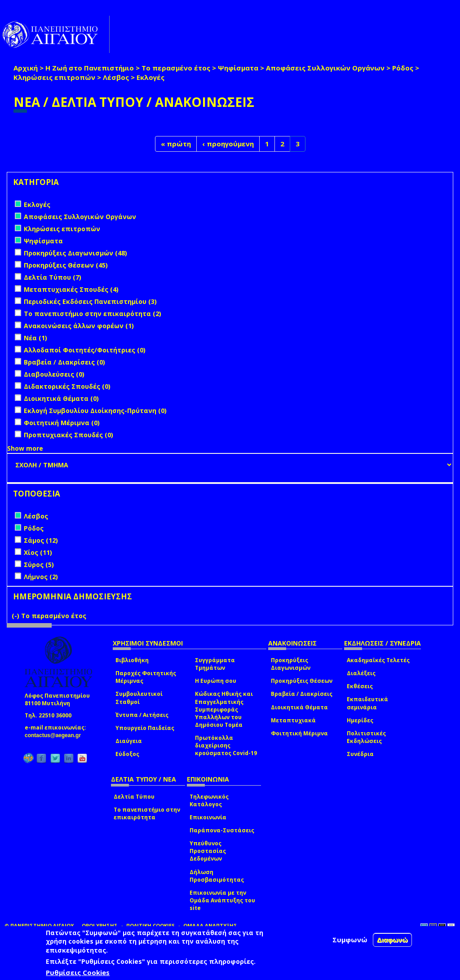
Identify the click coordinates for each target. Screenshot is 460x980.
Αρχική (26, 68)
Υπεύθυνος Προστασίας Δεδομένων (208, 851)
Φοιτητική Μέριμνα (299, 733)
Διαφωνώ (392, 940)
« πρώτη (176, 144)
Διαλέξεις (361, 673)
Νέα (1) (35, 338)
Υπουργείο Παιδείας (145, 728)
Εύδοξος (127, 754)
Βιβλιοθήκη (132, 660)
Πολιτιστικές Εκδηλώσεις (366, 737)
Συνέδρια (360, 754)
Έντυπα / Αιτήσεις (142, 715)
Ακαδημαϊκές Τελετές (378, 660)
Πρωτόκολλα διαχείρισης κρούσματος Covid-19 (226, 745)
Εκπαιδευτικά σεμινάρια (367, 703)
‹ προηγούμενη (228, 144)
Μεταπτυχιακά (293, 720)
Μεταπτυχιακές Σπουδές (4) (71, 289)
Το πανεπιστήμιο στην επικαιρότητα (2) (93, 314)
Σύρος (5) (39, 565)
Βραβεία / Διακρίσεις (302, 694)
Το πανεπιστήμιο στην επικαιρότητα (147, 813)
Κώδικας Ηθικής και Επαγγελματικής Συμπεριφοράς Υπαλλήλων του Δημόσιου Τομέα (224, 709)
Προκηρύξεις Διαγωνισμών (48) (75, 253)
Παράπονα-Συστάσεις (222, 830)
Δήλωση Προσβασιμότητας (217, 876)
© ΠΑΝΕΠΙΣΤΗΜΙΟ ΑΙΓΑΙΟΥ (39, 925)
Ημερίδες (360, 720)
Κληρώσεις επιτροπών (54, 77)
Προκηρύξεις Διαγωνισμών (291, 664)
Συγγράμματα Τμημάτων (215, 664)
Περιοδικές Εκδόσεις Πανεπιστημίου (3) (90, 301)
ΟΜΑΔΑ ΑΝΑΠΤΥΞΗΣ (210, 925)
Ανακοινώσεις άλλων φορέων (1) (79, 326)
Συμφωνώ (350, 940)
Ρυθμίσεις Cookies (78, 972)
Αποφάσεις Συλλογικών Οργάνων (325, 68)
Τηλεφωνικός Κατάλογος (209, 800)
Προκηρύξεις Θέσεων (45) (66, 265)
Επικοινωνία (208, 817)
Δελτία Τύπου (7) (53, 277)
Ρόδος (403, 68)
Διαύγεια (129, 741)
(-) (16, 616)
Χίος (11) (38, 552)
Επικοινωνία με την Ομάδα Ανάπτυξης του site (222, 900)
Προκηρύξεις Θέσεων (302, 681)
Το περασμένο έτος (176, 68)
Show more (25, 448)
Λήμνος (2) (41, 577)
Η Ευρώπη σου (216, 681)
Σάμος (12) (41, 540)
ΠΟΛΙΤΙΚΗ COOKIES (150, 925)
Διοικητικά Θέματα (299, 707)
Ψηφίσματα (238, 68)
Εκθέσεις (360, 686)
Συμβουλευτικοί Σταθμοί (139, 698)
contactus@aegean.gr (55, 735)
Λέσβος (116, 77)
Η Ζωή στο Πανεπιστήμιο (90, 68)
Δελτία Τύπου (134, 797)
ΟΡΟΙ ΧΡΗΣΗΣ (100, 925)
